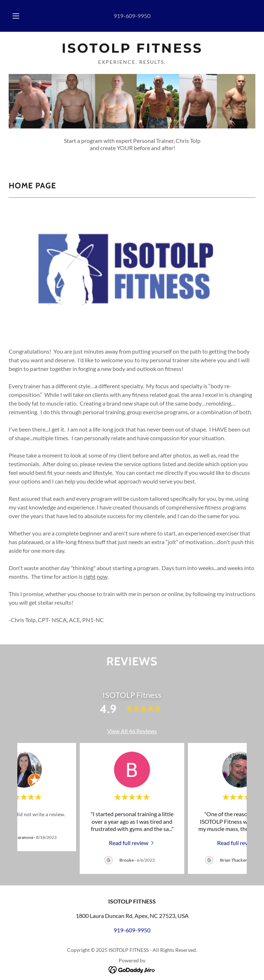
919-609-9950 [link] (132, 16)
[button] (20, 16)
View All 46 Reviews (132, 731)
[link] (132, 48)
